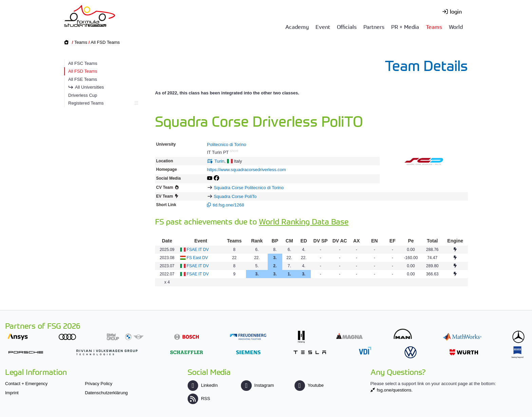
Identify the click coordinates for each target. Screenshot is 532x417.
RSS (199, 398)
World (456, 26)
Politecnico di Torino (226, 144)
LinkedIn (203, 385)
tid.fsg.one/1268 (229, 205)
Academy (297, 26)
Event (323, 26)
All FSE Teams (83, 79)
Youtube (309, 385)
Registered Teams (102, 103)
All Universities (89, 87)
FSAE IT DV (198, 250)
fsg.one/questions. (395, 390)
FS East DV (197, 258)
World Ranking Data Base (304, 221)
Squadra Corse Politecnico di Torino (249, 188)
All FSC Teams (83, 63)
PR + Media (405, 26)
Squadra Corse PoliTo (235, 196)
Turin (219, 161)
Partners (374, 26)
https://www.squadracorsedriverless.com (246, 170)
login (456, 11)
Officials (347, 26)
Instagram (257, 385)
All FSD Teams (105, 42)
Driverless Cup (83, 95)
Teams (434, 26)
